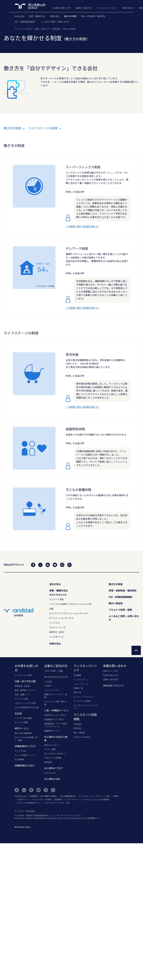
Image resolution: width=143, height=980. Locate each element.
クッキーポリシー (72, 800)
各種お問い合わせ (115, 666)
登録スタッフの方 (111, 671)
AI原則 (116, 796)
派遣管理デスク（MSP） (55, 720)
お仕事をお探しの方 (61, 8)
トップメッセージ (81, 680)
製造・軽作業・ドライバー (26, 690)
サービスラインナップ (56, 677)
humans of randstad (82, 737)
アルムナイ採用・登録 (120, 610)
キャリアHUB (20, 751)
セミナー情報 (50, 749)
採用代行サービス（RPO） (55, 715)
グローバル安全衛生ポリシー (30, 803)
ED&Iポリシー (23, 800)
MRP (108, 796)
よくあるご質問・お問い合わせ (55, 22)
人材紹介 (48, 686)
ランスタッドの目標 (82, 701)
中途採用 (77, 724)
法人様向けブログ (53, 768)
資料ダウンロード (52, 745)
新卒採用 (77, 728)
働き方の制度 (70, 16)
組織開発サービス (52, 731)
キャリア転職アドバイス (25, 755)
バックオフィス (56, 637)
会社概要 (77, 675)
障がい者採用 (116, 603)
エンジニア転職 (21, 722)
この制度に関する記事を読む (82, 227)
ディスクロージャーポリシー (91, 796)
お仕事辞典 (19, 760)
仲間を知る (55, 16)
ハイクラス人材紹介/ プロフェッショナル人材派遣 (70, 606)
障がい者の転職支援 (23, 733)
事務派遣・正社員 (22, 686)
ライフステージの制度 (45, 128)
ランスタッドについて (107, 8)
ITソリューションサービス (61, 618)
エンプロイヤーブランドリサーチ (86, 707)
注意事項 (58, 800)
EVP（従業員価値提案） (26, 22)
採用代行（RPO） (57, 632)
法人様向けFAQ (52, 779)
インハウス (54, 623)
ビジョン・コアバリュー (84, 697)
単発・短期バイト (22, 695)
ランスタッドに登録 (23, 675)
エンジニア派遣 (56, 599)
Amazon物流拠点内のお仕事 (27, 707)
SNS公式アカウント (113, 686)
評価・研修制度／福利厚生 (93, 16)
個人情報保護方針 (68, 796)
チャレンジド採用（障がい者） (56, 703)
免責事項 (34, 796)
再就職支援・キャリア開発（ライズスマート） (56, 725)
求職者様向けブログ (25, 746)
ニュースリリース (81, 684)
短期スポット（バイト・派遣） (56, 696)
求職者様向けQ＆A (24, 766)
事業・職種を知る (37, 16)
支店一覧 (77, 692)
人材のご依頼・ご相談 (54, 671)
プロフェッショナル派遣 (25, 703)
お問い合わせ (128, 8)
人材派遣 (48, 682)
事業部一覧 (78, 688)
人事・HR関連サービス (56, 711)
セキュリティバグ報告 (42, 800)
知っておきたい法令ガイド (55, 754)
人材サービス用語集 (53, 758)
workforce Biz (50, 773)
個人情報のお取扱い (49, 796)
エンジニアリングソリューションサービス (69, 613)
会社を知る (20, 16)
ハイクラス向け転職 (23, 718)
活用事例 (48, 762)
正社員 (18, 714)
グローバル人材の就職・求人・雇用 (26, 739)
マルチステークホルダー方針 (57, 803)
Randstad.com (21, 796)
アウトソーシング (57, 628)
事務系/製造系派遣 (58, 595)
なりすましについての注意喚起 (96, 800)
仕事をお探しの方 (111, 675)
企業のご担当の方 (84, 8)
